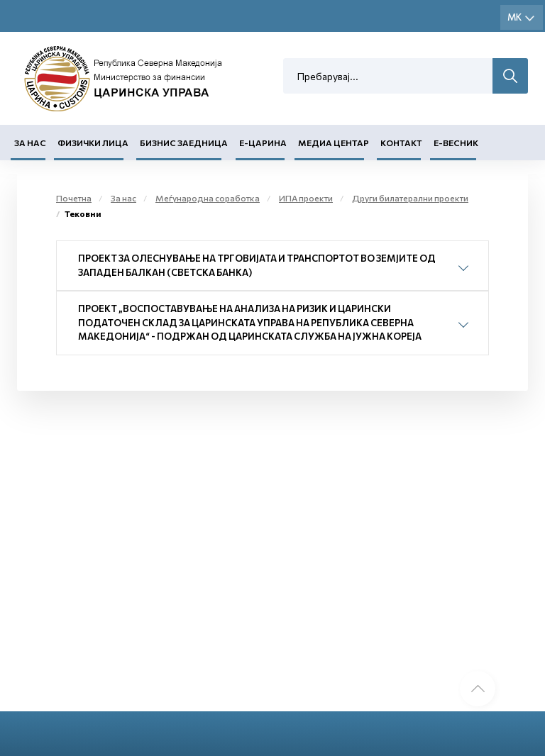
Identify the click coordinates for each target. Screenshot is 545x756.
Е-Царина (263, 143)
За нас (30, 143)
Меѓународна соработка (208, 198)
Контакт (401, 143)
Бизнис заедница (184, 143)
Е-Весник (456, 143)
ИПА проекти (306, 198)
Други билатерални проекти (410, 198)
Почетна (74, 198)
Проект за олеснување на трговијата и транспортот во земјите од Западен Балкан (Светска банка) (257, 265)
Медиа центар (334, 143)
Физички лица (93, 143)
